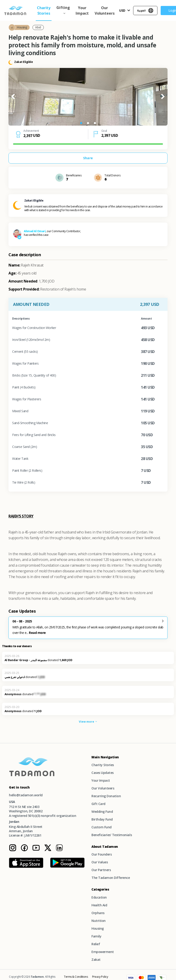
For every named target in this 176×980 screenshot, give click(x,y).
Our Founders (102, 854)
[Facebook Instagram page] (24, 850)
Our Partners (101, 870)
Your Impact (82, 11)
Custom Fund (102, 827)
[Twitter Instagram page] (48, 850)
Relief (96, 944)
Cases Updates (103, 773)
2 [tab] (88, 123)
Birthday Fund (102, 819)
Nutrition (99, 921)
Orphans (98, 913)
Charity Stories (44, 11)
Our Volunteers (105, 11)
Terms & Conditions (76, 977)
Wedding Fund (102, 812)
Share (88, 158)
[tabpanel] (88, 97)
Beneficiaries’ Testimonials (112, 835)
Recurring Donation (106, 796)
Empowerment (103, 952)
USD (122, 10)
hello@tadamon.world (26, 795)
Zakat (96, 960)
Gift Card (98, 804)
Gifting (63, 8)
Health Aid (99, 905)
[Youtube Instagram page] (36, 850)
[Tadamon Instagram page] (13, 850)
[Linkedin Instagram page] (59, 850)
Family (96, 936)
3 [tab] (95, 123)
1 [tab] (81, 123)
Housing (98, 928)
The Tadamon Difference (111, 878)
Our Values (100, 862)
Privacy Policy (100, 977)
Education (99, 897)
